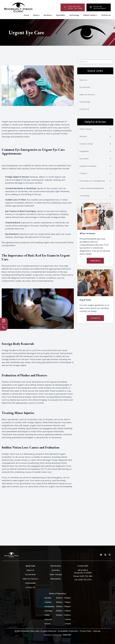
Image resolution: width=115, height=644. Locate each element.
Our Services (85, 87)
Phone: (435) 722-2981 (83, 576)
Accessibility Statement (68, 631)
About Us (83, 80)
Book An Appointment (100, 7)
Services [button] (48, 15)
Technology (74, 15)
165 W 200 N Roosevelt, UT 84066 (83, 572)
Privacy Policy (86, 631)
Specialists (61, 15)
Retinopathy (56, 579)
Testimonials (85, 102)
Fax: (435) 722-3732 (83, 580)
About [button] (36, 15)
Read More (95, 261)
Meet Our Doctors (87, 95)
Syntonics (56, 570)
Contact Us (106, 15)
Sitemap (97, 631)
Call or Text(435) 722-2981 (75, 7)
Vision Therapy (56, 575)
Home (26, 15)
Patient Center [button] (90, 15)
